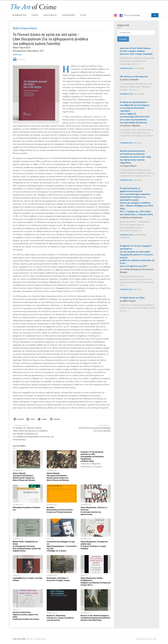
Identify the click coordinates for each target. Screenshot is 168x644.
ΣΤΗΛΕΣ (35, 15)
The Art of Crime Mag (130, 15)
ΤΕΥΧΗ (83, 15)
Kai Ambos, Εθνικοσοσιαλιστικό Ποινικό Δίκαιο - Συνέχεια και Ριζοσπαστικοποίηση (60, 510)
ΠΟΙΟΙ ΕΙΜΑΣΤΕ (50, 15)
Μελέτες (138, 143)
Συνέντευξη (139, 68)
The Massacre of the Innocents (134, 77)
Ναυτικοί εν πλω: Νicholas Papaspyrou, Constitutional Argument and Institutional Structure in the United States (95, 618)
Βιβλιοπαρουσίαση (25, 28)
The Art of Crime (19, 639)
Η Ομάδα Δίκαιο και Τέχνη (132, 298)
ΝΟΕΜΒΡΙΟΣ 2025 (19, 15)
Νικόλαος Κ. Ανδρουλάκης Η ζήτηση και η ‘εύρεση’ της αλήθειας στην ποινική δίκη (60, 618)
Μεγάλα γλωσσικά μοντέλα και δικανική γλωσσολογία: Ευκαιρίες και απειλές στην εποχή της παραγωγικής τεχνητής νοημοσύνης (135, 157)
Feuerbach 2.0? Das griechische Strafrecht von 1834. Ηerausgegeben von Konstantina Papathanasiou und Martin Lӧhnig (92, 457)
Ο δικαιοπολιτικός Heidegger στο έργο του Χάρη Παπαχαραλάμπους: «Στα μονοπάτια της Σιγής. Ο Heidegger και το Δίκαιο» (62, 546)
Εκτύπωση (19, 60)
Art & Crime (139, 94)
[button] (155, 15)
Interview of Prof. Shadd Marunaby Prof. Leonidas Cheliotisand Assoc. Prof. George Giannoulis (136, 51)
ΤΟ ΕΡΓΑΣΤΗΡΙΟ (68, 15)
